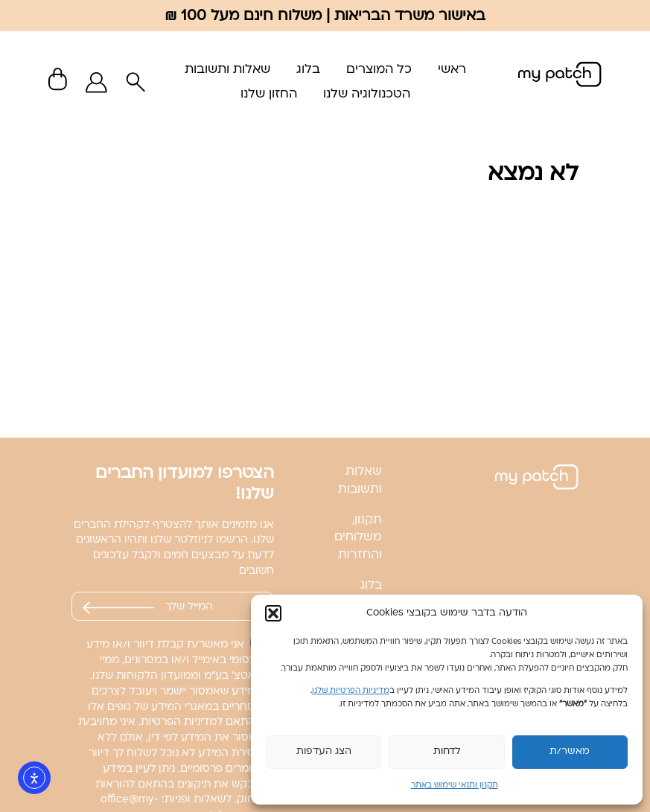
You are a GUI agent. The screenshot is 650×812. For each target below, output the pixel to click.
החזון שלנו (269, 95)
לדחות (447, 751)
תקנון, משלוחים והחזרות (358, 538)
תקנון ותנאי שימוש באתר (455, 786)
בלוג (308, 70)
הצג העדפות (324, 751)
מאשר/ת (570, 751)
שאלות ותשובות (227, 70)
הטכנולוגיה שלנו (367, 95)
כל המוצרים (379, 70)
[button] (273, 613)
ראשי (452, 70)
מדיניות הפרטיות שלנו (351, 691)
